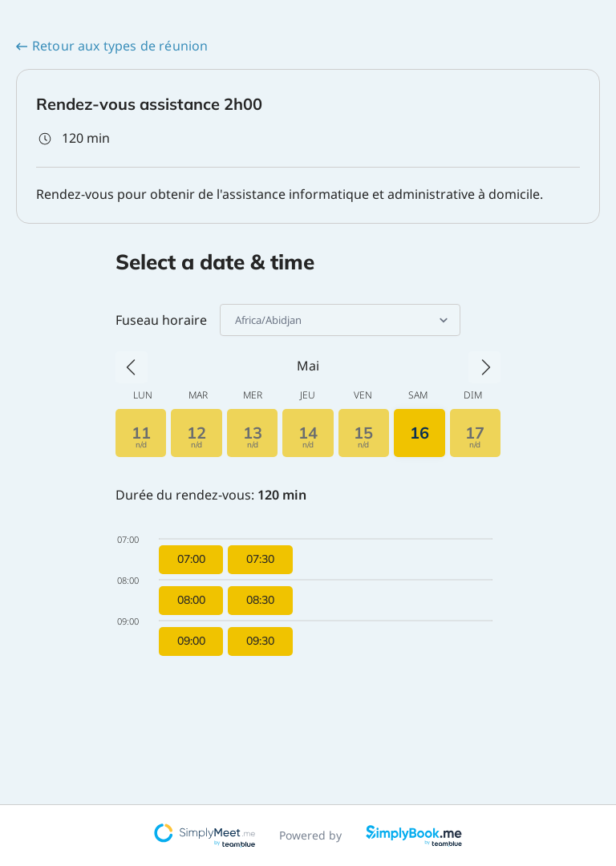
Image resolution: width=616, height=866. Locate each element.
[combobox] (236, 320)
